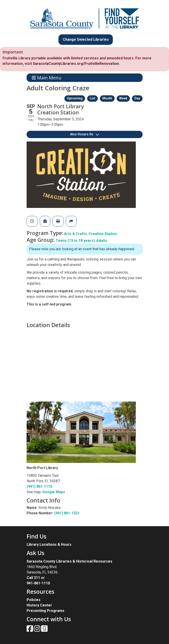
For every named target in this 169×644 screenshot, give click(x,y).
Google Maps (54, 492)
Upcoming (75, 98)
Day (137, 98)
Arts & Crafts (75, 234)
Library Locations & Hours (49, 544)
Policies (34, 600)
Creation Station (103, 234)
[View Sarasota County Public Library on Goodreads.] (44, 630)
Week (123, 98)
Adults (102, 241)
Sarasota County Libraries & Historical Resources (69, 561)
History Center (39, 605)
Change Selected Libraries (86, 39)
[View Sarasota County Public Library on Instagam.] (38, 630)
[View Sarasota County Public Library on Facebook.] (30, 630)
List (92, 98)
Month (107, 98)
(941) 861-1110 (39, 486)
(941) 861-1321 (67, 513)
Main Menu (47, 78)
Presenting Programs (45, 611)
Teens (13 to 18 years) (75, 241)
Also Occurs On (84, 134)
